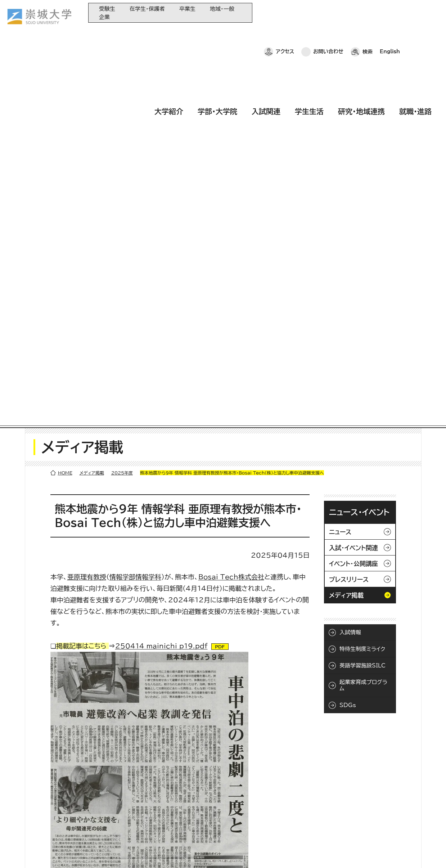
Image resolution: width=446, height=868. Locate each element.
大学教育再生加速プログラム (195, 786)
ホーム (18, 852)
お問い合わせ (328, 13)
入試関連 (266, 33)
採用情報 (204, 852)
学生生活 (309, 33)
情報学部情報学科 (135, 195)
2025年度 (122, 91)
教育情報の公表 (182, 822)
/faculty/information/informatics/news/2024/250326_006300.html (174, 637)
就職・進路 (415, 33)
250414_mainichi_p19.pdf (161, 264)
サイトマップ (168, 852)
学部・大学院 (217, 33)
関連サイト (176, 834)
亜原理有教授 (87, 195)
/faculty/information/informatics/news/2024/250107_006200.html (174, 670)
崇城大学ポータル (51, 804)
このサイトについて (120, 852)
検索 (368, 13)
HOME (65, 91)
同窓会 (173, 775)
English (390, 13)
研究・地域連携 (361, 33)
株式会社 (231, 195)
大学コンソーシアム (185, 810)
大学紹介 (169, 33)
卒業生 (187, 9)
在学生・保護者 (147, 9)
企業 (104, 17)
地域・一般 (222, 9)
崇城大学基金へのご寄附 (191, 798)
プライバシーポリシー (62, 852)
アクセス (285, 13)
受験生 (107, 9)
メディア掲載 (92, 91)
